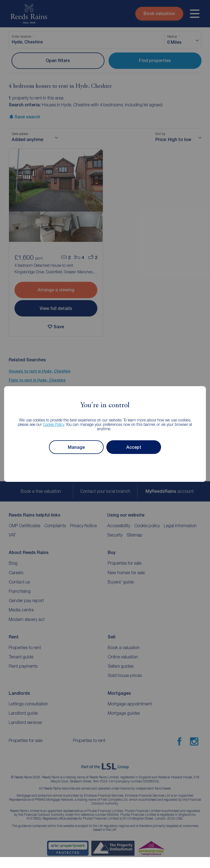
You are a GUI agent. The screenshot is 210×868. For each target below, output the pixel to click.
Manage (76, 447)
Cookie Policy (53, 424)
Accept (134, 447)
